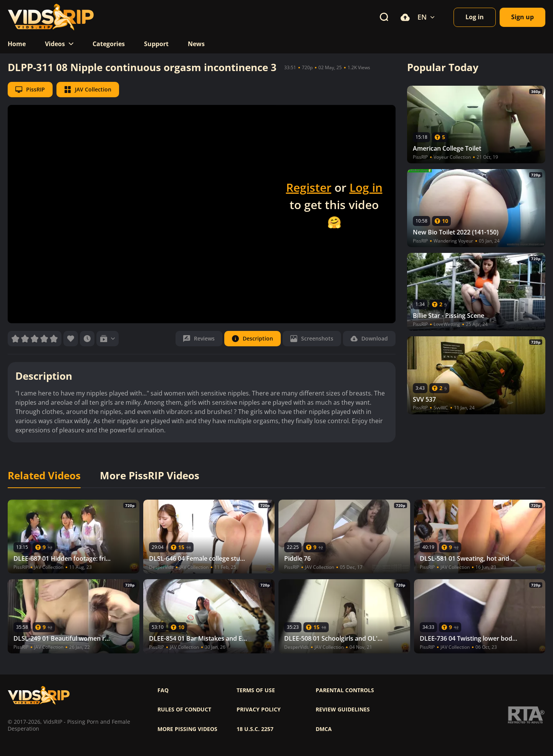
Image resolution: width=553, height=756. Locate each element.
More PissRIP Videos (150, 476)
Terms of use (256, 690)
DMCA (324, 729)
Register (309, 187)
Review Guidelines (343, 709)
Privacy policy (259, 709)
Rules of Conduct (184, 709)
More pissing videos (187, 729)
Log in (366, 187)
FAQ (163, 690)
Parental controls (345, 690)
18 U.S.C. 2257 (255, 729)
